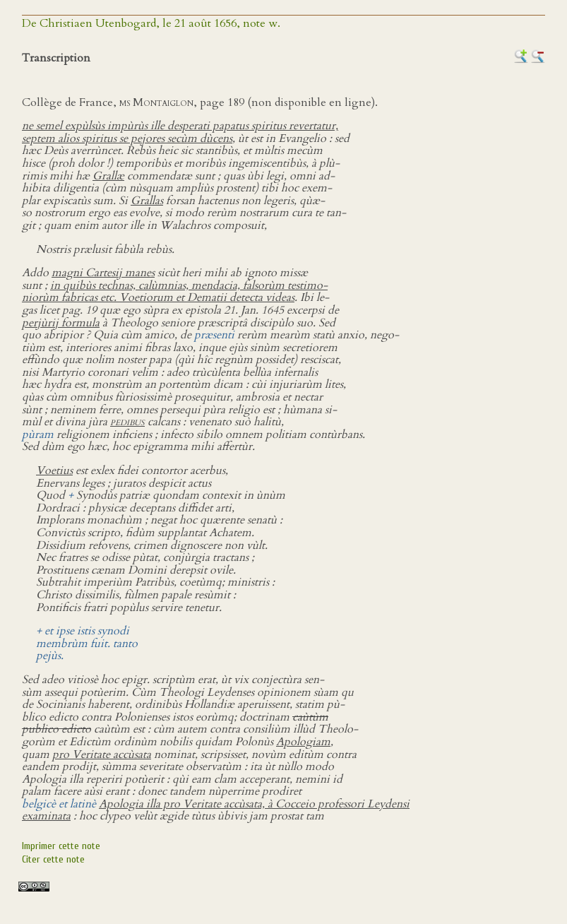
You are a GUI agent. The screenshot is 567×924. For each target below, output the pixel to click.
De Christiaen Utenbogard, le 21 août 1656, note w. (151, 23)
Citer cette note (53, 859)
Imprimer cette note (61, 846)
